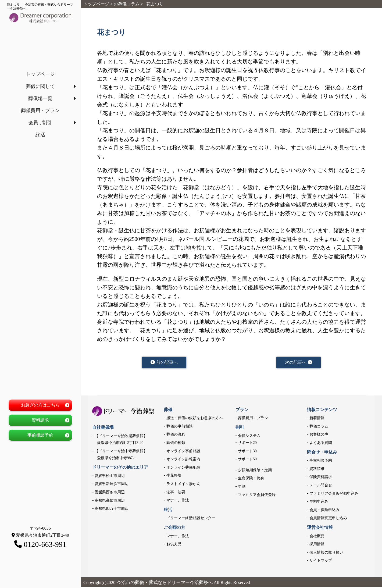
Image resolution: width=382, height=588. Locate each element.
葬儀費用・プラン (40, 111)
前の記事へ (164, 363)
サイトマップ (321, 562)
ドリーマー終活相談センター (191, 519)
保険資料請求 (321, 478)
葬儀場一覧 (40, 98)
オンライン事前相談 (183, 452)
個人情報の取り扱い (326, 553)
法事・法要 (176, 493)
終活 (40, 135)
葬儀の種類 (176, 444)
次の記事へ (299, 363)
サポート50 (247, 460)
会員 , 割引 (40, 123)
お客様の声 (319, 436)
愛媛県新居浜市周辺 (112, 485)
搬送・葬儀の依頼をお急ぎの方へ (195, 419)
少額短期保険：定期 (255, 471)
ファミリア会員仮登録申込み (334, 495)
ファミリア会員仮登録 (257, 496)
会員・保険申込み (324, 511)
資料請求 (40, 420)
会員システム (249, 437)
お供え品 (174, 545)
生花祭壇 (174, 477)
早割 (242, 488)
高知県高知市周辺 (110, 502)
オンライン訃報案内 (183, 460)
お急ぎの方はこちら (40, 405)
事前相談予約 (40, 435)
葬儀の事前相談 (180, 427)
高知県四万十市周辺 (112, 510)
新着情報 (317, 419)
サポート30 (247, 452)
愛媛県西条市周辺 (110, 493)
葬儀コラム (319, 427)
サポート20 (247, 444)
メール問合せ (321, 486)
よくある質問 (321, 444)
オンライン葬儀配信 (183, 468)
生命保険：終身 (251, 480)
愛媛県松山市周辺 (110, 477)
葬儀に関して (40, 86)
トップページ (40, 74)
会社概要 (317, 537)
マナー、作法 (178, 502)
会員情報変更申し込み (328, 519)
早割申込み (319, 503)
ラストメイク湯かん (183, 485)
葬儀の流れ (176, 436)
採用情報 (317, 545)
